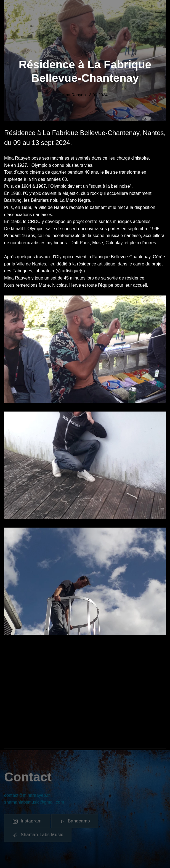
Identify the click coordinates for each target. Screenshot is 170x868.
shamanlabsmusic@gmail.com (34, 803)
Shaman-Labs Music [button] (38, 836)
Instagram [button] (27, 822)
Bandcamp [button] (75, 822)
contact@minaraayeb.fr (27, 796)
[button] (158, 14)
